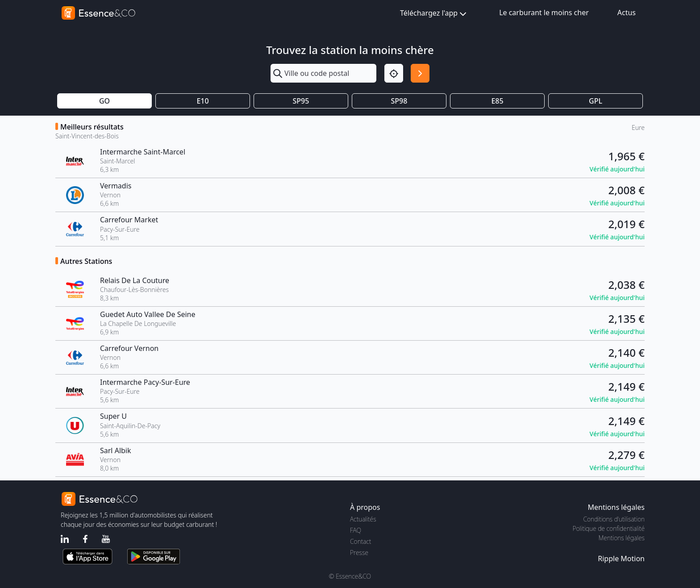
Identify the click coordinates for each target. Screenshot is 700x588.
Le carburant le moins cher (544, 13)
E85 (497, 101)
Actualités (363, 519)
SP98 (399, 101)
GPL (596, 101)
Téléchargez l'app (434, 14)
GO (104, 101)
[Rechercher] (420, 73)
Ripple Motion (621, 559)
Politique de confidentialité (609, 528)
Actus (627, 13)
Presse (359, 553)
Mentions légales (622, 538)
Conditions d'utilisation (614, 519)
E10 (202, 101)
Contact (360, 541)
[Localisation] (394, 73)
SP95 (301, 101)
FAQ (356, 530)
